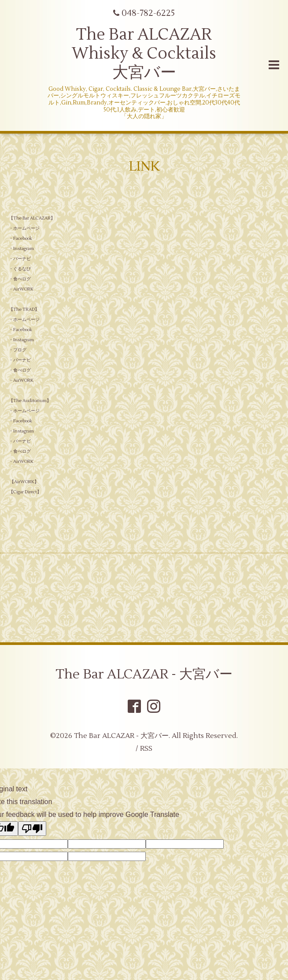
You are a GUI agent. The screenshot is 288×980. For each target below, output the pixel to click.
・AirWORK (22, 289)
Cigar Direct (25, 492)
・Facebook (20, 238)
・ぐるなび (20, 269)
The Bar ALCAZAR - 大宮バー (144, 674)
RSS (146, 749)
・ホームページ (24, 228)
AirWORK (24, 482)
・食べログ (20, 279)
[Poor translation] (32, 829)
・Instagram (21, 248)
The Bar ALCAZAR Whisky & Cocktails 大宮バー (144, 54)
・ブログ (18, 350)
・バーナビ (20, 259)
